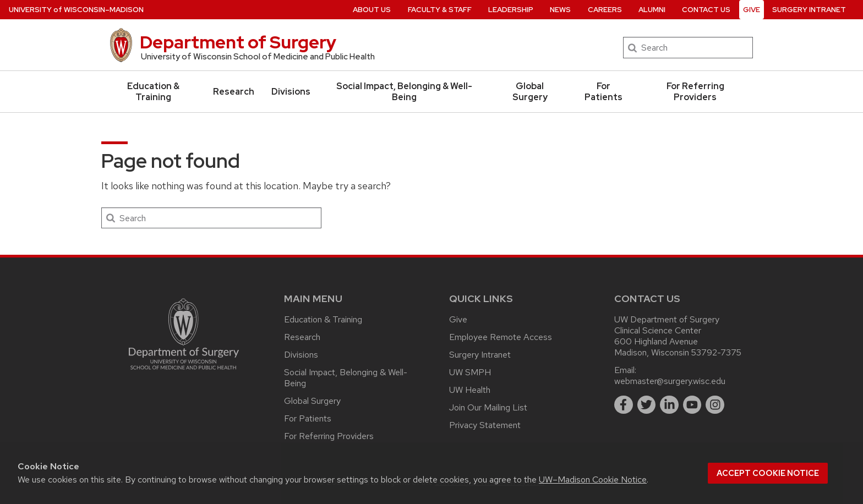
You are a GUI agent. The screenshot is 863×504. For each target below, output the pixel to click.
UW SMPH (470, 372)
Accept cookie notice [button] (768, 473)
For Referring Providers (695, 92)
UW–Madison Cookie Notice (593, 480)
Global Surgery (530, 92)
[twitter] (647, 405)
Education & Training (153, 92)
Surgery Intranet (480, 355)
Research (234, 92)
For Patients (603, 92)
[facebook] (624, 405)
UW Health (470, 390)
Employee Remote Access (501, 337)
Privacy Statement (485, 425)
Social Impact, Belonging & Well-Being (404, 92)
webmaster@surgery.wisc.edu (670, 381)
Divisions (291, 92)
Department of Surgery (238, 42)
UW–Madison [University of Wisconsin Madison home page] (76, 10)
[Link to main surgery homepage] (184, 372)
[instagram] (715, 405)
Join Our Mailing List (488, 407)
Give (458, 319)
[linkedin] (669, 405)
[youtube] (692, 405)
